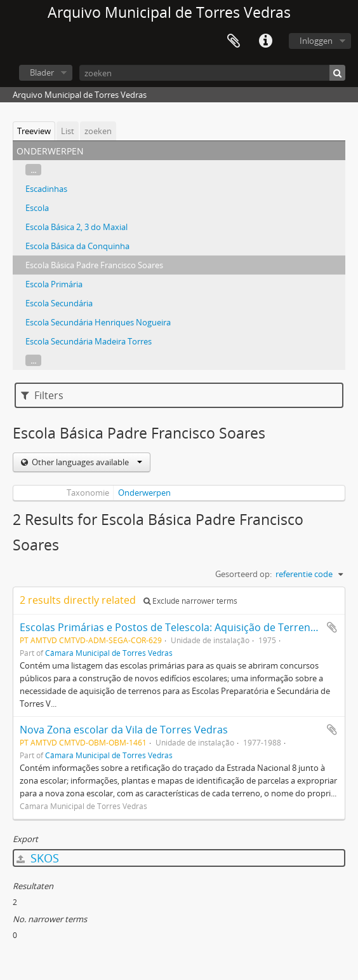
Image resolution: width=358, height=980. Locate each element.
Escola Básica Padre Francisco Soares (94, 265)
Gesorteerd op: (243, 574)
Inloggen (316, 41)
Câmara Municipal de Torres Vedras (109, 653)
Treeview (34, 131)
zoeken (98, 131)
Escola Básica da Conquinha (77, 246)
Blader (42, 72)
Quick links (265, 41)
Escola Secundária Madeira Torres (89, 341)
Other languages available (86, 462)
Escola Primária (54, 284)
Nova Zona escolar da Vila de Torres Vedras (124, 730)
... (33, 170)
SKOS (38, 858)
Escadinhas (46, 189)
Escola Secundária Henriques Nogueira (98, 322)
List (68, 131)
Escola (37, 208)
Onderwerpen (144, 493)
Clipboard (234, 41)
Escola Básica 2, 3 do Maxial (76, 227)
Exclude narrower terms (190, 601)
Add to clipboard (332, 627)
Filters (42, 395)
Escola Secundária (59, 303)
